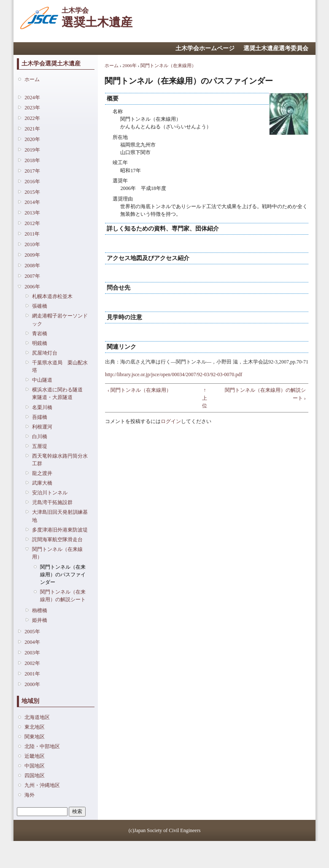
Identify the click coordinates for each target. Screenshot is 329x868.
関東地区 (35, 737)
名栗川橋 (42, 407)
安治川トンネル (50, 493)
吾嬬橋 (40, 417)
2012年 (32, 223)
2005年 (32, 632)
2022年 (32, 118)
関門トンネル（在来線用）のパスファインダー (63, 575)
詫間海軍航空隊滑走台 (57, 540)
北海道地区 (37, 717)
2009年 (32, 255)
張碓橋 (40, 306)
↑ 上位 (205, 398)
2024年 (32, 98)
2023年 (32, 108)
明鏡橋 (40, 343)
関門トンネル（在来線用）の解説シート (63, 596)
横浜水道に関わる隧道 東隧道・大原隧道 (60, 393)
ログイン (171, 421)
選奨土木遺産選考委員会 (276, 48)
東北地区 (35, 727)
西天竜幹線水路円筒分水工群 (60, 460)
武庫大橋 (42, 483)
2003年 (32, 653)
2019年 (32, 150)
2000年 (32, 684)
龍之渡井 (42, 473)
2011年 (32, 234)
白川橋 (40, 437)
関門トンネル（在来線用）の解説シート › (265, 394)
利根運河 (42, 427)
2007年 (32, 276)
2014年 (32, 202)
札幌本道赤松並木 (52, 296)
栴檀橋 (40, 610)
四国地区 (35, 776)
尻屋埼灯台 (45, 353)
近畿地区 (35, 756)
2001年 (32, 674)
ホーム (32, 79)
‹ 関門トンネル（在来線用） (139, 390)
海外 (30, 795)
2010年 (32, 244)
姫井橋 (40, 620)
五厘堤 (40, 446)
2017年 (32, 171)
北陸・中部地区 (42, 746)
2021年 (32, 129)
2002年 (32, 663)
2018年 (32, 160)
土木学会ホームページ (205, 48)
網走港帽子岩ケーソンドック (60, 320)
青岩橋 (40, 334)
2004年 (32, 642)
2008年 (32, 266)
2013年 (32, 213)
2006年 (32, 287)
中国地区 (35, 766)
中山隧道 (42, 380)
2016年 (32, 182)
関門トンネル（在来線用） (57, 553)
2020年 (32, 139)
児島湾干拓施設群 (52, 502)
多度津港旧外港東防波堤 (60, 530)
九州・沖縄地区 (42, 785)
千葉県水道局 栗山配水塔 (60, 366)
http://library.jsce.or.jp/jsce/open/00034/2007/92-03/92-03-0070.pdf (174, 374)
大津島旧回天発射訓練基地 (60, 516)
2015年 (32, 192)
